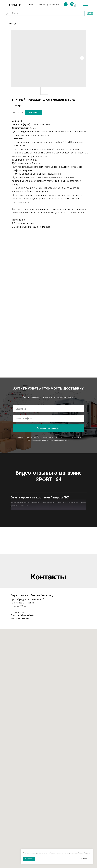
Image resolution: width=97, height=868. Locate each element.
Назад (13, 24)
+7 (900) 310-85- (48, 4)
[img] (66, 4)
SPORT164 (15, 5)
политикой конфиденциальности (55, 440)
